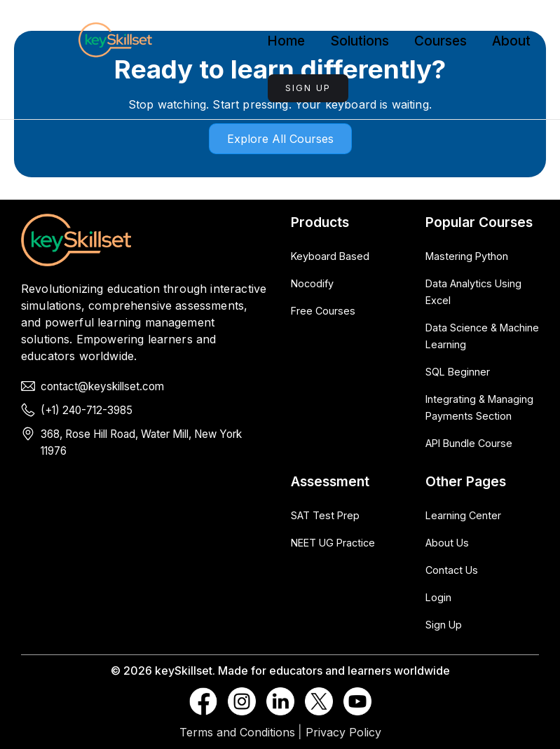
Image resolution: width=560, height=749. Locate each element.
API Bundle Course (469, 443)
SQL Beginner (458, 372)
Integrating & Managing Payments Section (479, 407)
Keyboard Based (330, 256)
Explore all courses (280, 139)
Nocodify (312, 283)
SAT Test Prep (325, 515)
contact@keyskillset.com (102, 386)
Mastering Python (467, 256)
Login (438, 597)
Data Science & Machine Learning (482, 336)
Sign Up (308, 88)
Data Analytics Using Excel (473, 292)
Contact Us (452, 570)
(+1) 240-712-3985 (87, 410)
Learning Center (463, 515)
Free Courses (323, 311)
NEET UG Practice (333, 543)
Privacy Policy (343, 732)
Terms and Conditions (237, 732)
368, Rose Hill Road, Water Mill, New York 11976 (141, 442)
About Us (447, 543)
